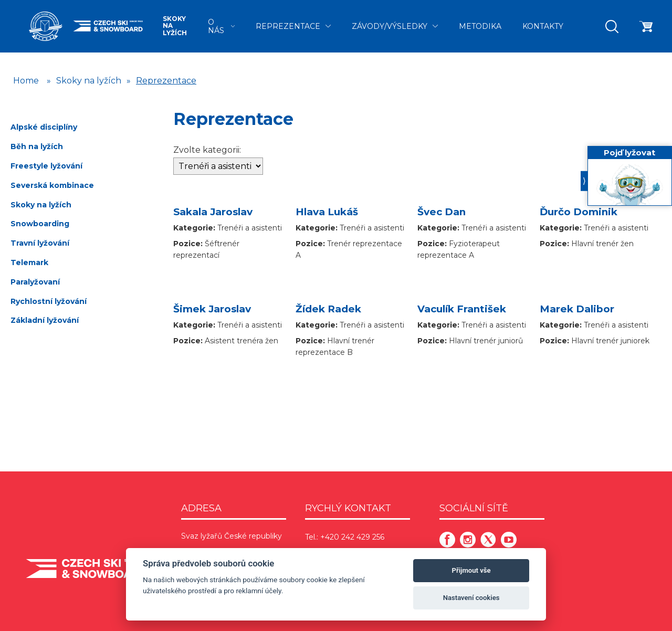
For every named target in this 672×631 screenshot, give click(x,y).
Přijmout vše (471, 570)
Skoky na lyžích (175, 26)
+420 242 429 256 (352, 537)
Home (26, 81)
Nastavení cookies (471, 598)
